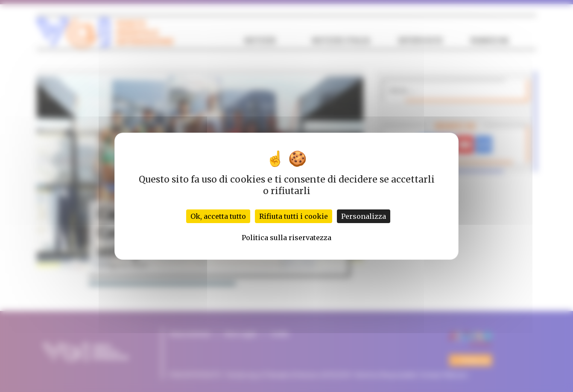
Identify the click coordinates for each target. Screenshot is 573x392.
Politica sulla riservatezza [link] (286, 238)
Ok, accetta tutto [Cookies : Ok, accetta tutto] (218, 216)
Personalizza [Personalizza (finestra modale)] (364, 216)
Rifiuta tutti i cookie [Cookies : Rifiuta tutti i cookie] (294, 216)
